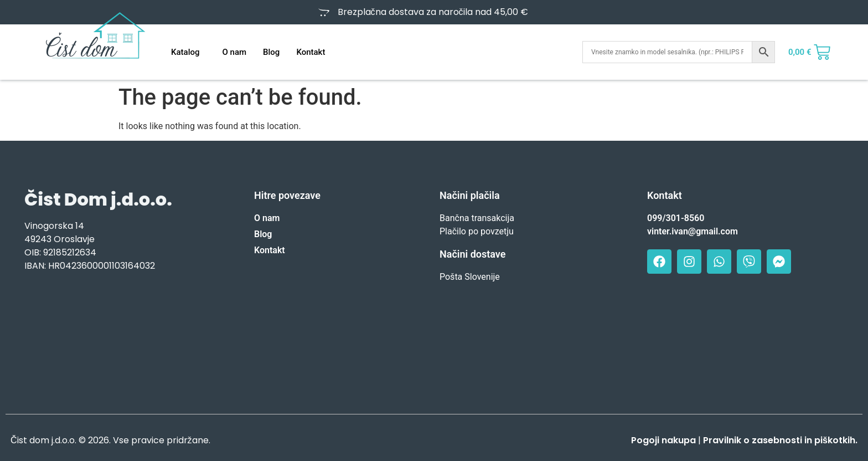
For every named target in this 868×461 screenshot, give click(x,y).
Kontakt (311, 52)
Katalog (185, 52)
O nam (234, 52)
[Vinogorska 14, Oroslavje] (123, 339)
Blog (271, 52)
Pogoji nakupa (663, 440)
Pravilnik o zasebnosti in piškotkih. (780, 440)
